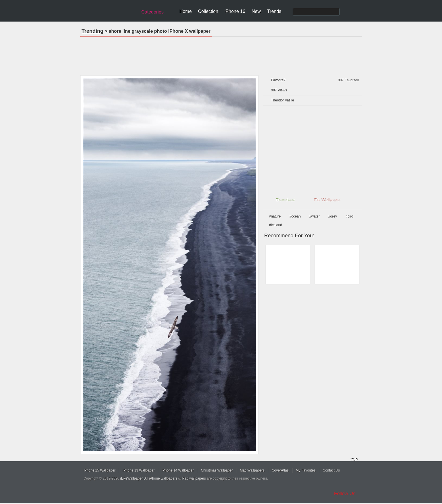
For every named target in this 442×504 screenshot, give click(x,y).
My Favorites (306, 470)
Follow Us (345, 494)
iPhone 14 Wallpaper (178, 470)
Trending (93, 31)
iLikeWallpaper (131, 478)
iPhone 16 (235, 11)
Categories (153, 12)
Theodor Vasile (283, 100)
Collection (208, 11)
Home (186, 11)
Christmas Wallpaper (217, 470)
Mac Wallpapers (252, 470)
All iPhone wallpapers (161, 478)
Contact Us (331, 470)
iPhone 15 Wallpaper (100, 470)
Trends (274, 11)
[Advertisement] (221, 54)
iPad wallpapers (194, 478)
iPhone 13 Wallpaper (138, 470)
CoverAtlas (280, 470)
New (256, 11)
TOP (354, 459)
